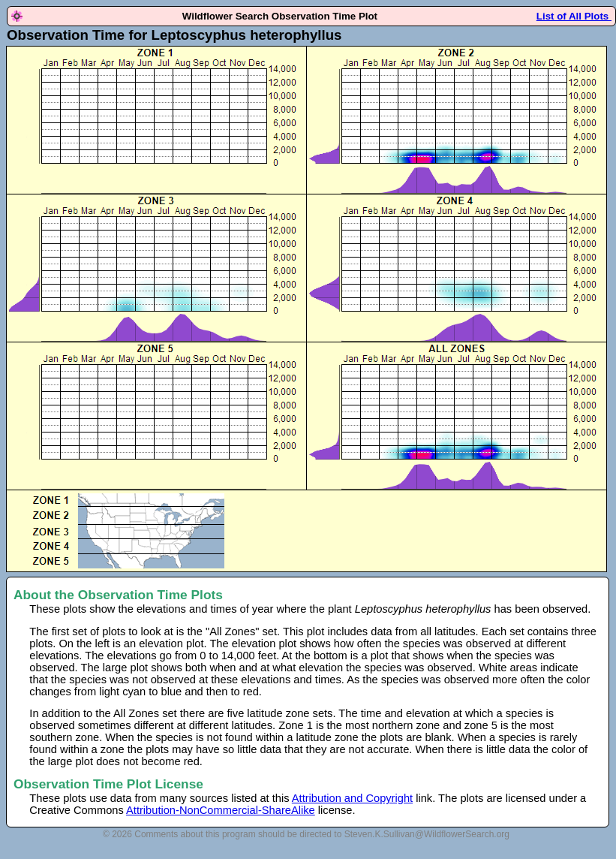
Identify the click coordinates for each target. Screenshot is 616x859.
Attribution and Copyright (352, 798)
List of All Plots (574, 16)
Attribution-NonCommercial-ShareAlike (221, 810)
